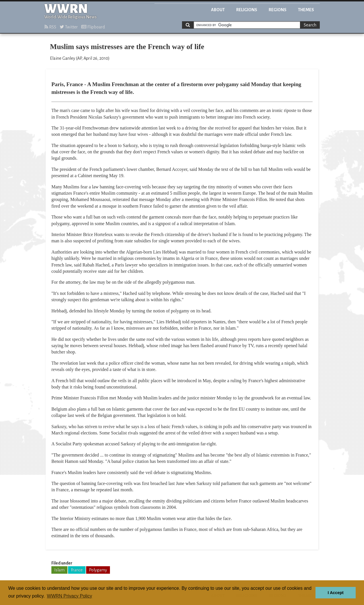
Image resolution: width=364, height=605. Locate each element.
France (77, 570)
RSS (50, 27)
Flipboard (93, 27)
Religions (247, 10)
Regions (278, 10)
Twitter (69, 27)
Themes (306, 10)
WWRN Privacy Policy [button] (69, 596)
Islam (59, 570)
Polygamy (98, 570)
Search (310, 25)
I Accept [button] (335, 593)
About (218, 10)
